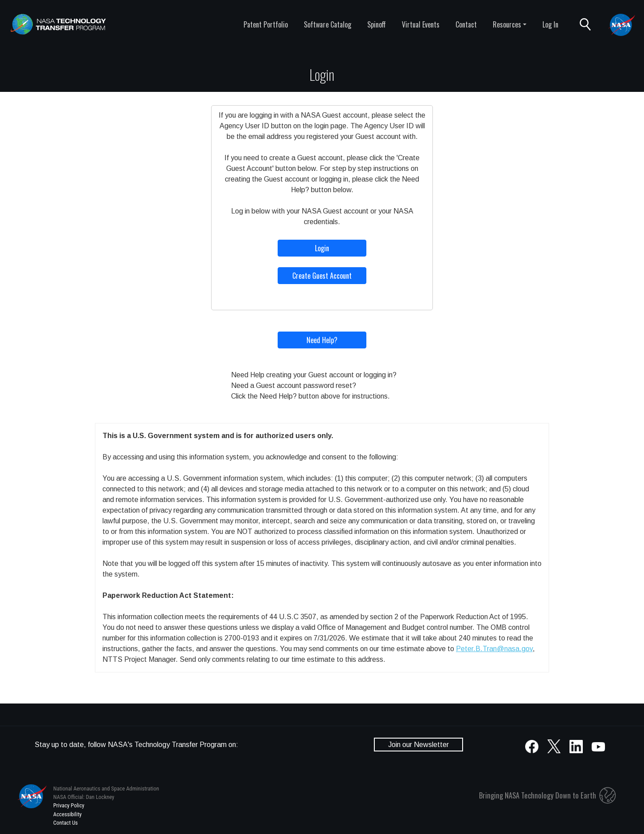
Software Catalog (328, 24)
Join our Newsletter (418, 745)
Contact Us (65, 823)
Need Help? (322, 340)
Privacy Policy (69, 805)
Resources (507, 24)
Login (322, 248)
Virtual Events (421, 24)
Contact (466, 24)
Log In (550, 24)
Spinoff (377, 24)
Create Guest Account (322, 276)
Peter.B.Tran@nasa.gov (494, 649)
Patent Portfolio (266, 24)
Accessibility (67, 814)
